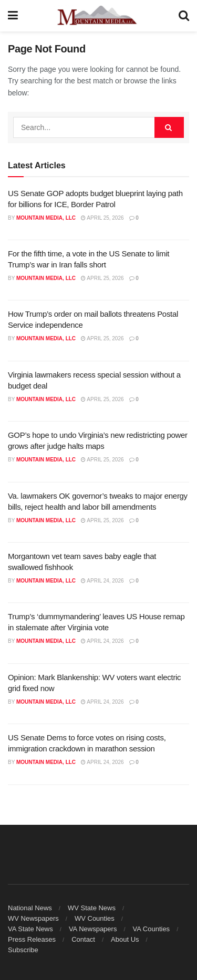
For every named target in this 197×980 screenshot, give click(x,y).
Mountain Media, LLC (46, 218)
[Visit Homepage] (98, 16)
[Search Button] (184, 16)
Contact (83, 939)
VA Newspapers (93, 929)
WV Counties (95, 918)
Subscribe (23, 950)
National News (30, 908)
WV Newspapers (33, 918)
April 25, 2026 (102, 218)
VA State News (30, 929)
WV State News (92, 908)
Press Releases (32, 939)
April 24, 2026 (102, 581)
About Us (125, 939)
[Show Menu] (13, 16)
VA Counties (152, 929)
